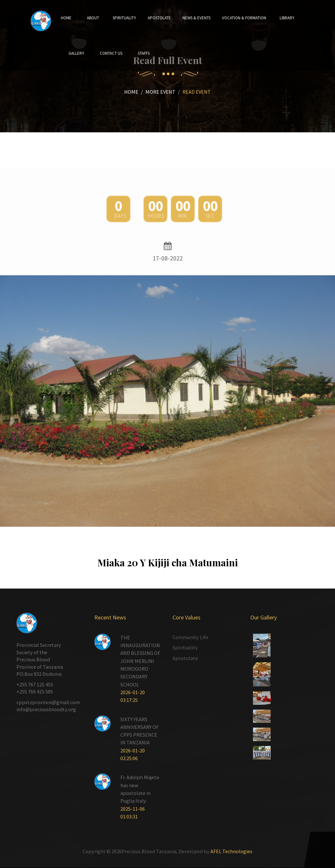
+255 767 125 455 (35, 684)
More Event (160, 92)
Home (131, 92)
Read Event (197, 92)
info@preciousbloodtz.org (46, 709)
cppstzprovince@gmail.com (48, 702)
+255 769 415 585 (35, 692)
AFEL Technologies (231, 851)
